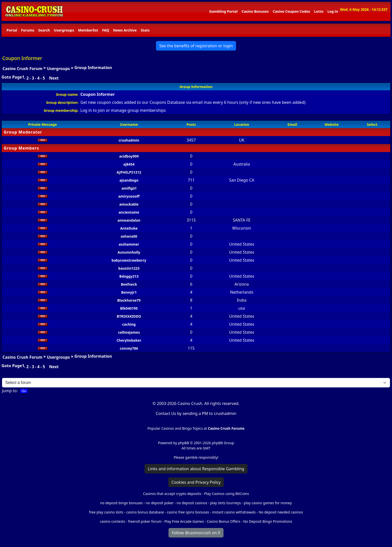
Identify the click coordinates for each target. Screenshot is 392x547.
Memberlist (88, 30)
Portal (12, 30)
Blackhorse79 (129, 300)
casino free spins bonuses (188, 512)
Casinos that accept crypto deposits (172, 494)
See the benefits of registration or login (196, 46)
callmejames (129, 332)
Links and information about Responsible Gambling (196, 469)
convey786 (129, 348)
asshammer (129, 244)
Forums (27, 30)
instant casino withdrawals (234, 512)
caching (129, 324)
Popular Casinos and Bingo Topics (175, 428)
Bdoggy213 (129, 276)
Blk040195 (129, 308)
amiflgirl (129, 188)
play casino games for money (268, 503)
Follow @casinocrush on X (196, 533)
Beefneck (129, 284)
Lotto (319, 11)
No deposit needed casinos (281, 512)
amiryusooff (129, 196)
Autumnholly (129, 252)
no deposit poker (160, 503)
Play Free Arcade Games (184, 521)
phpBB (183, 443)
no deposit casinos (192, 503)
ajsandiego (129, 180)
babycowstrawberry (129, 260)
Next (54, 78)
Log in (333, 11)
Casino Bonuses (255, 11)
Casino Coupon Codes (291, 11)
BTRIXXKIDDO (129, 316)
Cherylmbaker (129, 340)
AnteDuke (129, 228)
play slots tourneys (225, 503)
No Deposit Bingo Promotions (268, 521)
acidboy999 (129, 156)
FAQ (105, 30)
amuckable (129, 204)
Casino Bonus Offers (223, 521)
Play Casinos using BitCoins (226, 494)
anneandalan (129, 220)
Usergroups (64, 30)
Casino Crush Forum (22, 69)
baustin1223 (129, 268)
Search (44, 30)
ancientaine (129, 212)
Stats (145, 30)
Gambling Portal (223, 11)
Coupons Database (167, 102)
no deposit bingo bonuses (122, 503)
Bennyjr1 (129, 292)
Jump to (9, 391)
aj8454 (129, 164)
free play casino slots (106, 512)
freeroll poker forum (145, 521)
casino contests (112, 521)
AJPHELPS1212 (129, 172)
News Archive (125, 30)
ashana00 (129, 236)
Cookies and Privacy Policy (196, 482)
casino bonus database (145, 512)
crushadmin (129, 140)
